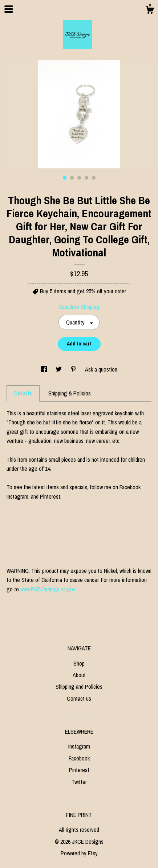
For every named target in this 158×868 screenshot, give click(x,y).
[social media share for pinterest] (74, 369)
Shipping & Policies (70, 393)
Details (23, 393)
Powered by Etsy (79, 853)
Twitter (79, 782)
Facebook (79, 758)
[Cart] (150, 11)
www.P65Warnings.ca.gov (48, 589)
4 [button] (86, 178)
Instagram (79, 746)
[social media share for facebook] (45, 369)
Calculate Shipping (79, 307)
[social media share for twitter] (59, 369)
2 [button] (72, 178)
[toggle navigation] (9, 9)
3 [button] (79, 178)
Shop (79, 663)
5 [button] (94, 178)
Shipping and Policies (79, 687)
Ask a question (101, 369)
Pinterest (79, 770)
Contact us (79, 699)
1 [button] (65, 178)
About (79, 675)
